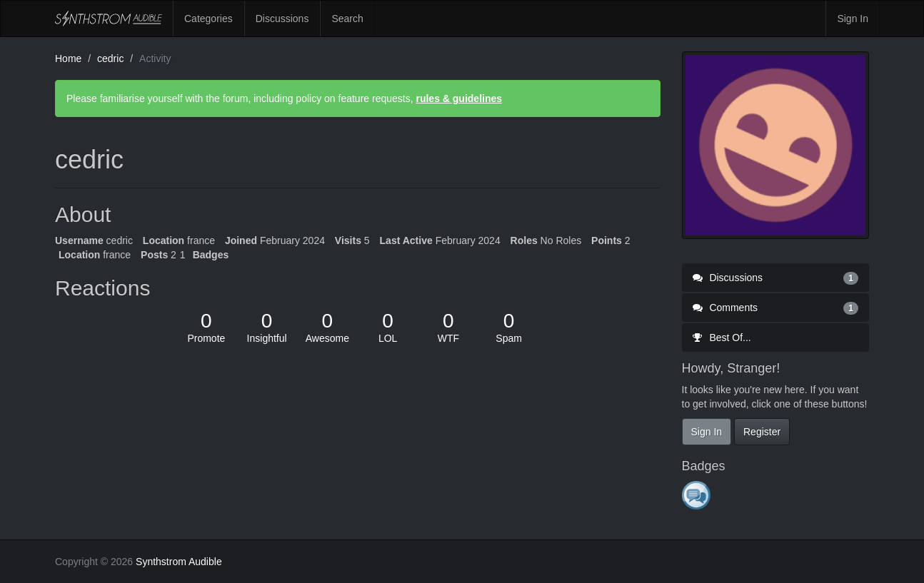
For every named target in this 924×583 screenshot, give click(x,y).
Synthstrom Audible (109, 19)
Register (762, 432)
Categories (209, 19)
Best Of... (722, 338)
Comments (776, 308)
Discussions (282, 19)
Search (347, 19)
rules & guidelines (459, 98)
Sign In (853, 19)
